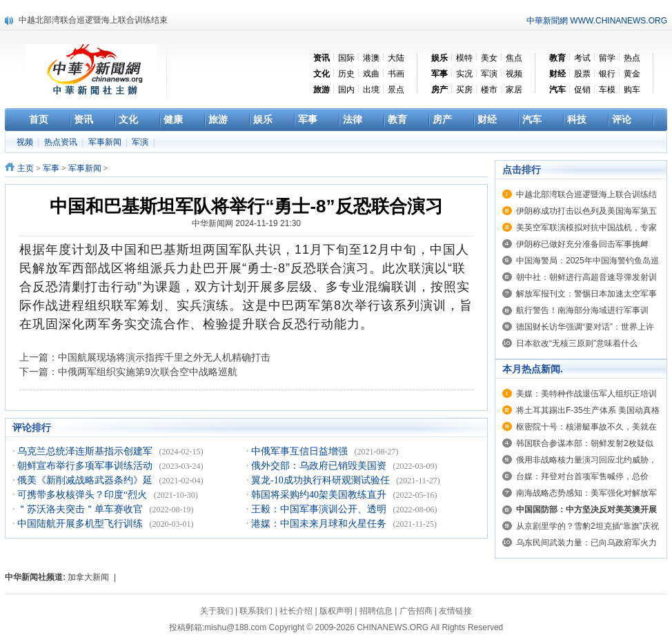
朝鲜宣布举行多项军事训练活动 (86, 466)
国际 (346, 58)
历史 (346, 74)
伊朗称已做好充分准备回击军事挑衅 (582, 244)
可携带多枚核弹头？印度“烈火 (83, 495)
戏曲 (371, 74)
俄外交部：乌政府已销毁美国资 (320, 466)
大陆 (396, 58)
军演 (489, 74)
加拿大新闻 (88, 577)
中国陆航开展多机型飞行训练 (81, 524)
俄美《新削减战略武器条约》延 (86, 480)
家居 (514, 90)
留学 (607, 58)
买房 (464, 90)
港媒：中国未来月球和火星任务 (320, 524)
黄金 (632, 74)
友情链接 (455, 611)
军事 (51, 168)
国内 (346, 90)
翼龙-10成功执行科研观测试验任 (322, 480)
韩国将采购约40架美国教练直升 (320, 495)
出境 (371, 90)
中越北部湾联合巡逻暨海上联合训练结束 (93, 20)
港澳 (371, 58)
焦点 (514, 58)
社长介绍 (296, 611)
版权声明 (336, 611)
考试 (582, 58)
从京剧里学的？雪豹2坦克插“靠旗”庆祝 (587, 526)
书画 (396, 74)
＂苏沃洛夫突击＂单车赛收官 (81, 509)
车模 (607, 90)
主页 (26, 168)
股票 (582, 74)
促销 (582, 90)
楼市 (489, 90)
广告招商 (416, 611)
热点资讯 (62, 142)
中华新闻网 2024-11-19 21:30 (246, 223)
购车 (632, 90)
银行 (607, 74)
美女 (489, 58)
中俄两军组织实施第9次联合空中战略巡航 (148, 372)
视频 (514, 74)
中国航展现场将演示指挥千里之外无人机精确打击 (164, 357)
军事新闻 (106, 142)
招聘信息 (376, 611)
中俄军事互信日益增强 (301, 451)
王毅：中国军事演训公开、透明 (320, 509)
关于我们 (217, 611)
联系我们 (256, 611)
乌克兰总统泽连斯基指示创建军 (86, 451)
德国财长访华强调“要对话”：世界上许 (585, 327)
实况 (464, 74)
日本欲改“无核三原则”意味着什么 (577, 343)
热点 (632, 58)
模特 (464, 58)
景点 (396, 90)
